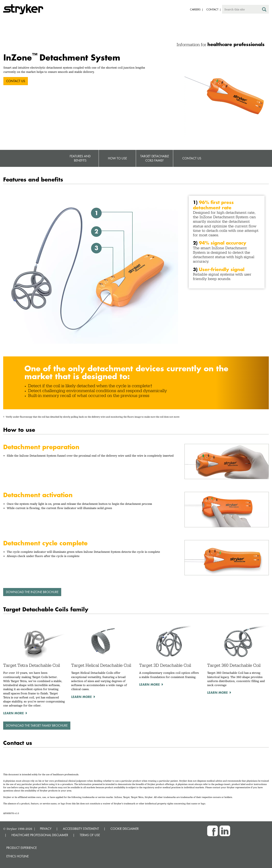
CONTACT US (16, 81)
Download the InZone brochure (32, 592)
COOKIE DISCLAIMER (125, 829)
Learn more (13, 713)
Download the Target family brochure (37, 725)
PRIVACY (46, 829)
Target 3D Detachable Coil (165, 665)
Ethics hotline (18, 856)
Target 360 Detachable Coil (234, 665)
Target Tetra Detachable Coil (32, 665)
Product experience (22, 848)
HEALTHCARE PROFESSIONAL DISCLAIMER (40, 835)
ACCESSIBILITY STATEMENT (81, 829)
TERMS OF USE (90, 835)
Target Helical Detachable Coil (101, 665)
